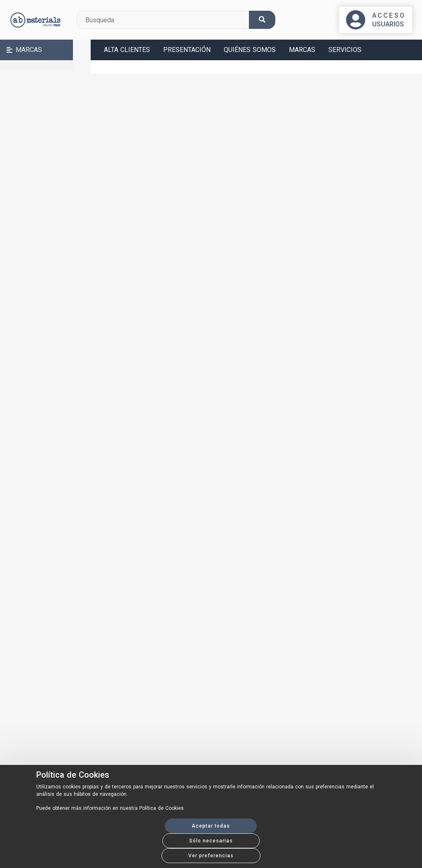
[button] (45, 50)
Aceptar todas (211, 826)
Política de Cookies (73, 775)
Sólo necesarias (211, 841)
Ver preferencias (211, 856)
